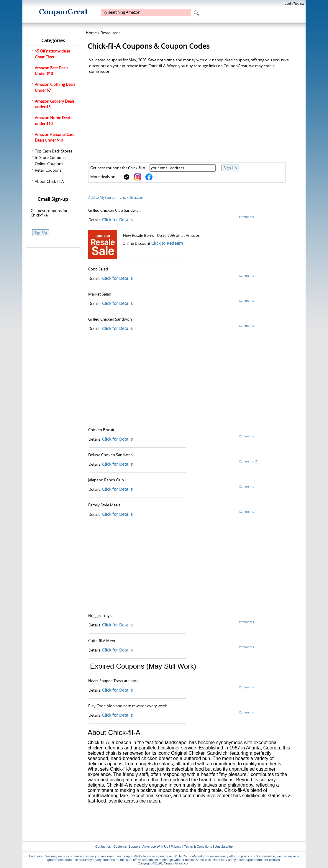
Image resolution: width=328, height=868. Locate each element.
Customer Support (127, 846)
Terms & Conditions (198, 846)
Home (91, 33)
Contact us (103, 846)
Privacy (176, 846)
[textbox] (146, 12)
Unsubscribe (224, 846)
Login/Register (295, 4)
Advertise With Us (155, 846)
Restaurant (110, 33)
